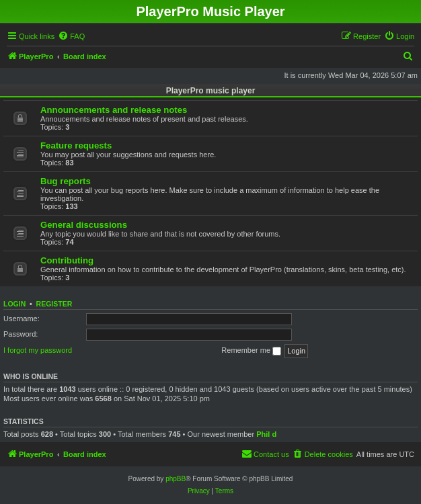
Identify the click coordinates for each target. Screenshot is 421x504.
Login (14, 304)
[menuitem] (71, 36)
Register (54, 304)
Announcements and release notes (114, 110)
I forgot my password (38, 350)
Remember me (251, 351)
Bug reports (66, 181)
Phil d (266, 434)
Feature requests (76, 145)
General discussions (84, 225)
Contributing (67, 260)
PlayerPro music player (211, 91)
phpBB (176, 479)
